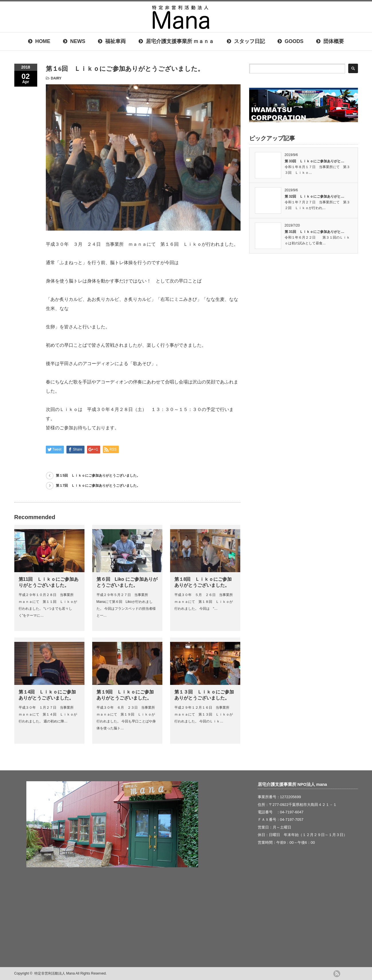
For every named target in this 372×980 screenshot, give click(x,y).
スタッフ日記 (246, 41)
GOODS (290, 41)
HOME (39, 41)
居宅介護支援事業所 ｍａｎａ (176, 41)
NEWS (74, 41)
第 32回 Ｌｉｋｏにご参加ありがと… (315, 196)
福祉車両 (112, 41)
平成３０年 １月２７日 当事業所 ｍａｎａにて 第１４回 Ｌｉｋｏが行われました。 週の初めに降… (48, 714)
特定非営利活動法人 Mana (55, 973)
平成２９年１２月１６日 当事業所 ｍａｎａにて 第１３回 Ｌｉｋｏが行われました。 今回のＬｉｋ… (204, 714)
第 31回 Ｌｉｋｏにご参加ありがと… (315, 232)
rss (337, 974)
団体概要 (330, 41)
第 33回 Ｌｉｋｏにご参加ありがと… (315, 161)
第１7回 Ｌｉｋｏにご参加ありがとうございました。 (98, 486)
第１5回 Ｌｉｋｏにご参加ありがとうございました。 (98, 476)
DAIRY (56, 78)
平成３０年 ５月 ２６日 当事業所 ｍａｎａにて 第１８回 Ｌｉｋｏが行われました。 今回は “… (205, 602)
